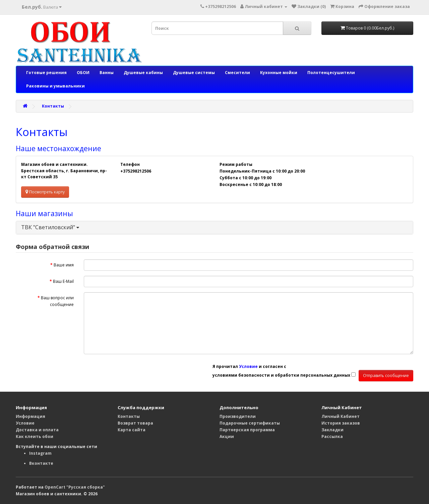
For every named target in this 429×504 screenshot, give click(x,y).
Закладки (332, 430)
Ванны (107, 73)
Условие (25, 423)
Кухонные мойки (279, 73)
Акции (227, 436)
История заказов (341, 423)
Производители (238, 416)
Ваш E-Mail (63, 281)
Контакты (53, 106)
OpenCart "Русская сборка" (75, 487)
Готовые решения (46, 73)
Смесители (237, 73)
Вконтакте (41, 463)
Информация (30, 416)
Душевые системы (194, 73)
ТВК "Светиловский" (50, 227)
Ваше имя (64, 265)
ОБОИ (83, 73)
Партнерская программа (247, 430)
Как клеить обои (35, 436)
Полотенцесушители (331, 73)
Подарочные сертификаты (250, 423)
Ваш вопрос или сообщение (57, 301)
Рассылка (332, 436)
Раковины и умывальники (55, 86)
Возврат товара (135, 423)
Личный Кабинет (341, 416)
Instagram (40, 453)
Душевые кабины (143, 73)
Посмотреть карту (45, 192)
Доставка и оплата (37, 430)
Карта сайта (132, 430)
